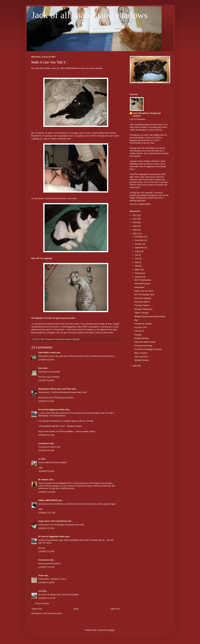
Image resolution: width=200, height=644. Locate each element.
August (138, 251)
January (138, 277)
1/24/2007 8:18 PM (46, 583)
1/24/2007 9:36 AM (46, 471)
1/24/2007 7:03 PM (46, 567)
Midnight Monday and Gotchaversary (150, 317)
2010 (135, 223)
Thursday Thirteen (142, 305)
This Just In (139, 331)
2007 (135, 234)
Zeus (40, 368)
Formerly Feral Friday (143, 346)
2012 (135, 215)
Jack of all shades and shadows (89, 15)
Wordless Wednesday (143, 309)
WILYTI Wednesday (143, 280)
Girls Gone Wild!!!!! (142, 302)
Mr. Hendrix (43, 480)
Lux (40, 591)
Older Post (115, 609)
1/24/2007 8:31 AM (46, 435)
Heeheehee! (139, 287)
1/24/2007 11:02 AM (47, 492)
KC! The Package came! (145, 295)
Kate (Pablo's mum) (47, 353)
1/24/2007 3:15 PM (46, 552)
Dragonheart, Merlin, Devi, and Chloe (55, 389)
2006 (135, 366)
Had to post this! (141, 357)
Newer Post (37, 609)
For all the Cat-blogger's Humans (148, 349)
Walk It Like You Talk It (144, 291)
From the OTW (141, 327)
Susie (41, 576)
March (138, 270)
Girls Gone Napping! (143, 298)
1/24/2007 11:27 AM (47, 513)
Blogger (111, 630)
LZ (39, 459)
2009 (135, 226)
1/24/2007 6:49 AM (46, 401)
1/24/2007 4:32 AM (46, 360)
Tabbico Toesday (141, 313)
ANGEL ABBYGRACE (48, 500)
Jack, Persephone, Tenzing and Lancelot (147, 115)
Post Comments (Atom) (52, 613)
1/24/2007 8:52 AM (46, 450)
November (139, 240)
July (137, 255)
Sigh (136, 320)
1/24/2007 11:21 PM (47, 598)
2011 (135, 219)
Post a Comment (42, 603)
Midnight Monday (141, 338)
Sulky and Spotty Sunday (145, 342)
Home (76, 609)
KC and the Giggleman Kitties (51, 410)
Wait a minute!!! (141, 353)
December (139, 237)
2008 (135, 230)
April (137, 266)
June (137, 259)
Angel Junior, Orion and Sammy (52, 521)
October (138, 244)
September (140, 248)
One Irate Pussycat (142, 284)
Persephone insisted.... (144, 324)
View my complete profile (140, 204)
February (139, 273)
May (137, 262)
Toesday (138, 335)
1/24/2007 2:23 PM (46, 528)
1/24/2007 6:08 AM (46, 380)
